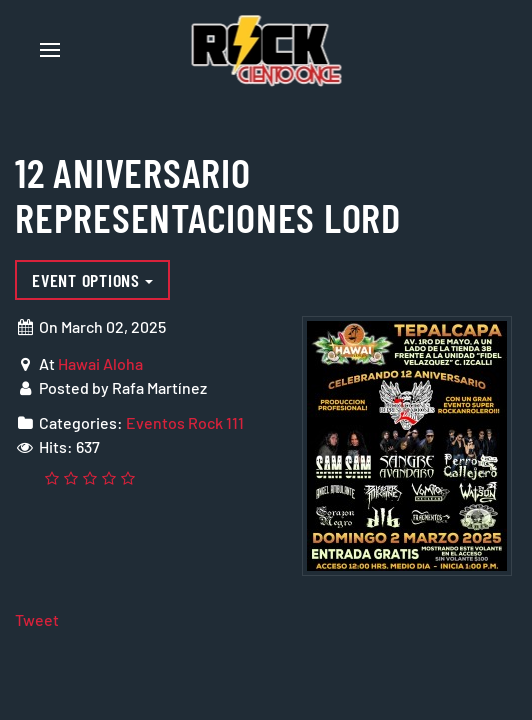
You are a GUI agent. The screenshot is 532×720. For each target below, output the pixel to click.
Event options (92, 280)
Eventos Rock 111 (185, 422)
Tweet (37, 619)
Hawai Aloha (100, 363)
